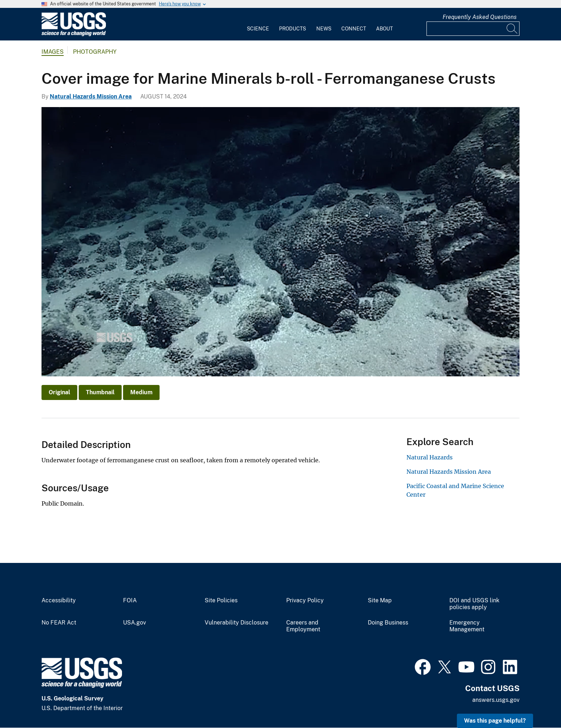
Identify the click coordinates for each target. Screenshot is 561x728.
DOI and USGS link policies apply (474, 604)
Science (258, 29)
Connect (354, 29)
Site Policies (221, 601)
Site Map (380, 601)
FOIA (130, 601)
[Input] (473, 29)
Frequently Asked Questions (480, 17)
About (384, 29)
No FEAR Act (59, 623)
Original (59, 392)
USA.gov (135, 623)
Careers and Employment (303, 626)
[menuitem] (258, 24)
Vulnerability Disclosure (236, 623)
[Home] (74, 35)
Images (53, 52)
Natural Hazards (430, 457)
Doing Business (388, 623)
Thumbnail (100, 392)
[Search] (512, 29)
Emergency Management (467, 626)
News (324, 29)
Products (292, 29)
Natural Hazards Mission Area (91, 97)
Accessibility (59, 601)
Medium (141, 392)
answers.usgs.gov (496, 700)
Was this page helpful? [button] (495, 721)
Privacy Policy (305, 601)
